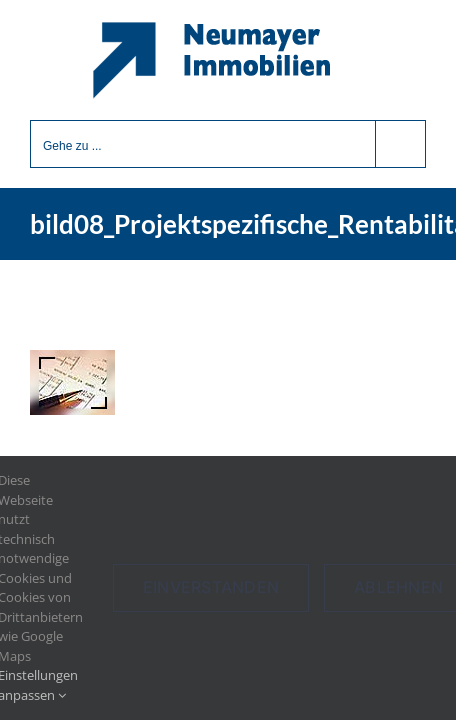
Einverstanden (211, 587)
